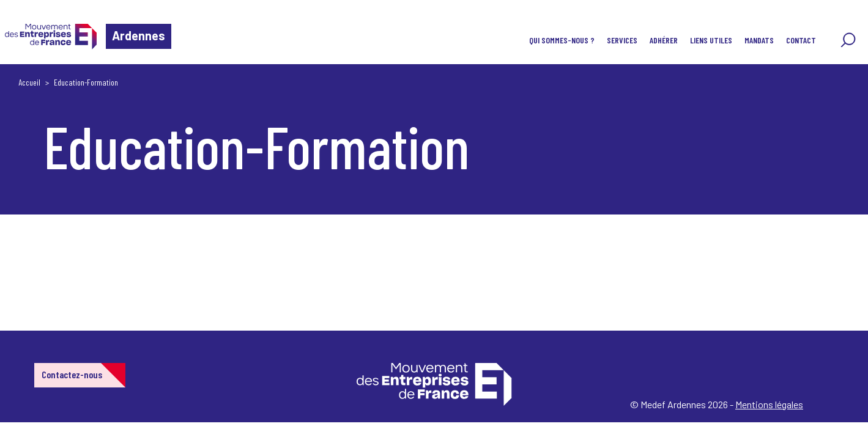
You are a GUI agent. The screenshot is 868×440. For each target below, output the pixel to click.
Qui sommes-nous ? (562, 40)
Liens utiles (711, 40)
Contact (801, 40)
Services (622, 40)
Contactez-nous (72, 374)
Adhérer (664, 40)
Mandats (759, 40)
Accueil (29, 82)
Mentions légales (769, 404)
